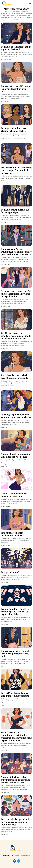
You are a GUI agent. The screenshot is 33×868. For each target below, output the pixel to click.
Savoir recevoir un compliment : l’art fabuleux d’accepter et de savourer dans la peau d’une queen (16, 736)
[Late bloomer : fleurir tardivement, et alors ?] (16, 519)
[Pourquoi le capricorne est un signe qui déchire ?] (16, 33)
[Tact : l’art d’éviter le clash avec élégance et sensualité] (16, 362)
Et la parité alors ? (10, 572)
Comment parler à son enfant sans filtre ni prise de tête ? (16, 455)
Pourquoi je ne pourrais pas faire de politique (15, 211)
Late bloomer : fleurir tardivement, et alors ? (12, 534)
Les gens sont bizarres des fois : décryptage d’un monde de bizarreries (16, 170)
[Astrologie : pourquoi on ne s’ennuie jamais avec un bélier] (16, 401)
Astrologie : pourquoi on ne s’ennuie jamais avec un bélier (16, 416)
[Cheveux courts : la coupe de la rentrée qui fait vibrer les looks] (16, 637)
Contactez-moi (15, 855)
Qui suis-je (6, 855)
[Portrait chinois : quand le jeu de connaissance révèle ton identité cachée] (16, 806)
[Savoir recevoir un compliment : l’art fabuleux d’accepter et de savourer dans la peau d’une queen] (16, 719)
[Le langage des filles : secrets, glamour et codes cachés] (16, 114)
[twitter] (19, 861)
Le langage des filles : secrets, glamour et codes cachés (16, 129)
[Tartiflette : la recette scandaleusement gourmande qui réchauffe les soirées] (16, 319)
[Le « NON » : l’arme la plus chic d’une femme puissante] (16, 679)
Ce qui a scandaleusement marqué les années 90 (14, 495)
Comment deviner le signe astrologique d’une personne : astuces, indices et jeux (16, 780)
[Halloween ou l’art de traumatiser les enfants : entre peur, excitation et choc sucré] (16, 235)
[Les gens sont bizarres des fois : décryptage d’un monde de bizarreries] (16, 154)
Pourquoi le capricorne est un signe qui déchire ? (16, 48)
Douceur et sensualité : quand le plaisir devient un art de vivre (16, 89)
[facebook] (14, 861)
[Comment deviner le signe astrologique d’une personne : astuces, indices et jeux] (16, 763)
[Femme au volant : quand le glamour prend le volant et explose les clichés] (16, 595)
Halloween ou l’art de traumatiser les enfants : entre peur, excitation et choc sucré (16, 252)
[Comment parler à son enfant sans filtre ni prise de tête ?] (16, 440)
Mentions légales (26, 855)
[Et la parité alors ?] (16, 558)
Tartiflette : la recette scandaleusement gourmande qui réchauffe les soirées (16, 336)
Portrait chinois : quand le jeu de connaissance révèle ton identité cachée (16, 822)
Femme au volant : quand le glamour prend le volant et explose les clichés (15, 611)
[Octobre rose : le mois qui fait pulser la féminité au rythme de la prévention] (16, 277)
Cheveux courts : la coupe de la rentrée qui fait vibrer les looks (15, 654)
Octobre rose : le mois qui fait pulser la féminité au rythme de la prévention (16, 294)
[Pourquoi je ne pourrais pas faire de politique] (16, 196)
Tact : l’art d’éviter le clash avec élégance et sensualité (15, 376)
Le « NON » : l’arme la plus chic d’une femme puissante (15, 694)
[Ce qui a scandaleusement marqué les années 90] (16, 480)
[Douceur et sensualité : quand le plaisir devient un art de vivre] (16, 72)
